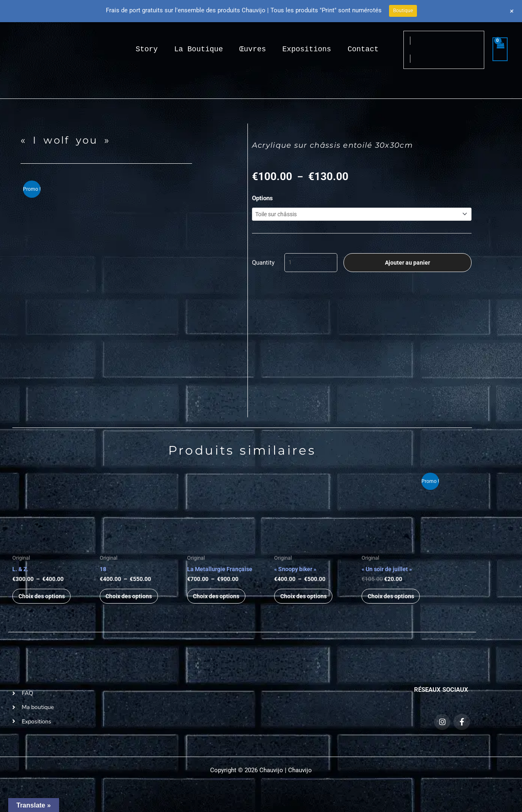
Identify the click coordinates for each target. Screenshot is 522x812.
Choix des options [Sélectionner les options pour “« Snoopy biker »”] (307, 601)
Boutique (403, 11)
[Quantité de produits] (311, 265)
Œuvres (253, 49)
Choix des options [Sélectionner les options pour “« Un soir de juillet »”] (395, 601)
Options (262, 198)
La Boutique (198, 49)
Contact (363, 49)
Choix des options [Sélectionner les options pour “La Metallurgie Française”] (220, 601)
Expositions (307, 49)
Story (147, 49)
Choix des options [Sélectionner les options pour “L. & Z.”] (45, 601)
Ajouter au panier (408, 265)
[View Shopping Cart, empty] (500, 49)
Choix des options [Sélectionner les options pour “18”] (133, 601)
